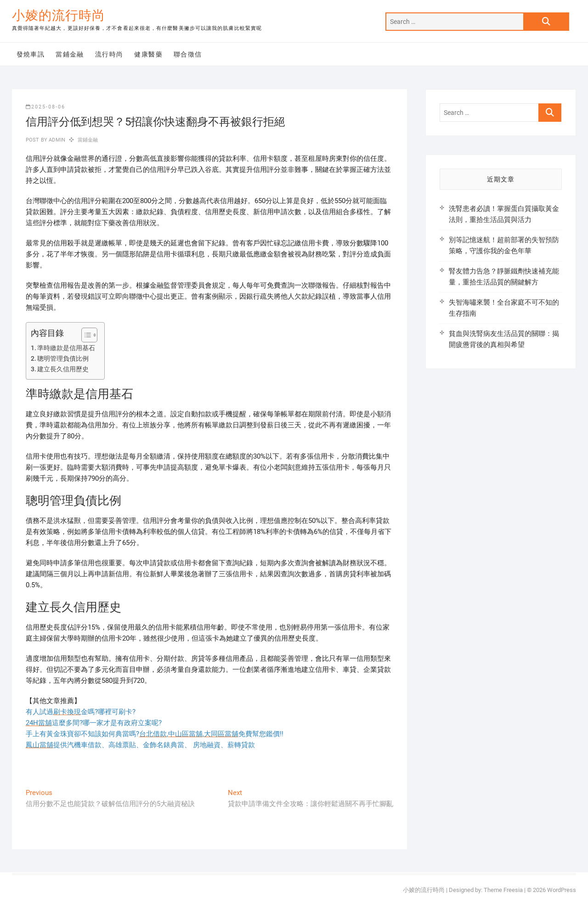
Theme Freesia (503, 890)
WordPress (562, 890)
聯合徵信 (188, 54)
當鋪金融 (70, 54)
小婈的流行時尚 (59, 15)
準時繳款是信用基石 (66, 348)
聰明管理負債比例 (63, 358)
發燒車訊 (31, 54)
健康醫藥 (148, 54)
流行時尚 (109, 54)
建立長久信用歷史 (63, 369)
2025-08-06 (45, 107)
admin (56, 140)
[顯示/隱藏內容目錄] (85, 335)
